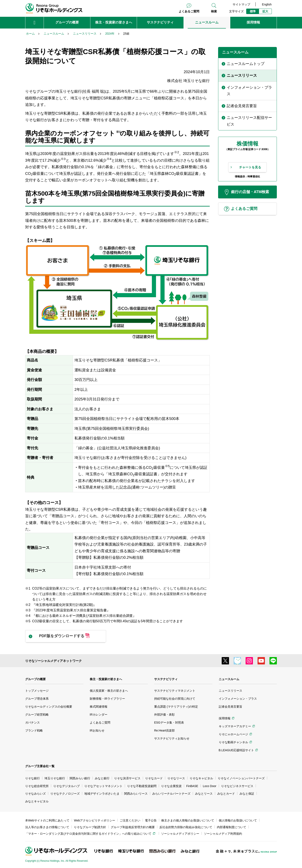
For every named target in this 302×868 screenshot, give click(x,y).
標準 (253, 11)
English (267, 4)
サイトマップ (241, 4)
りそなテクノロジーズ (65, 794)
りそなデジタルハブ (66, 786)
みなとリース (204, 794)
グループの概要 (35, 679)
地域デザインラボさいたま (102, 794)
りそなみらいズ (35, 794)
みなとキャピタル (37, 801)
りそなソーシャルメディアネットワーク (53, 661)
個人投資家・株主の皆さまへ (109, 691)
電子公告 (151, 820)
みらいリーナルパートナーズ (171, 794)
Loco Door (210, 786)
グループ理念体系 (37, 699)
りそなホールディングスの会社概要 (49, 707)
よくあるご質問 (189, 11)
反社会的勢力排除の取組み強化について (186, 827)
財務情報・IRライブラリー (107, 699)
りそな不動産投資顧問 (142, 786)
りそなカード (154, 778)
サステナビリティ (166, 679)
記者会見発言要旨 (230, 707)
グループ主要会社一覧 (40, 766)
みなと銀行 (102, 778)
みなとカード (226, 794)
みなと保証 (247, 794)
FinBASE (192, 786)
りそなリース (176, 778)
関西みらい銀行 (80, 778)
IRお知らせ (97, 730)
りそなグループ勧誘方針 (90, 827)
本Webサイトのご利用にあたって (47, 820)
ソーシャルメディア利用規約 (223, 834)
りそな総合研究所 (37, 786)
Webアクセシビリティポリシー (95, 820)
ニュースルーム (229, 679)
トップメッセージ (37, 691)
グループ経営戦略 (37, 715)
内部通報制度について (232, 827)
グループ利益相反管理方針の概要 (133, 827)
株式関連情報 (99, 707)
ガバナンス (33, 722)
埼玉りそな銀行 (55, 778)
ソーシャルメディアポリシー (180, 834)
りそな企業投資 (171, 786)
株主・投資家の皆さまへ (106, 679)
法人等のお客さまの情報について (47, 827)
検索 (214, 11)
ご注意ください (130, 820)
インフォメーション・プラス (238, 699)
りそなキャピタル (201, 778)
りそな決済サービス (127, 778)
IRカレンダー (99, 715)
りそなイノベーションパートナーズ (241, 778)
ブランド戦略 (34, 730)
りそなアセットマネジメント (103, 786)
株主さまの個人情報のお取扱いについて (188, 820)
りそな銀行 (33, 778)
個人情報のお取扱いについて (238, 820)
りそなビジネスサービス (237, 786)
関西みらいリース (136, 794)
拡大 (265, 11)
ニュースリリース (230, 691)
